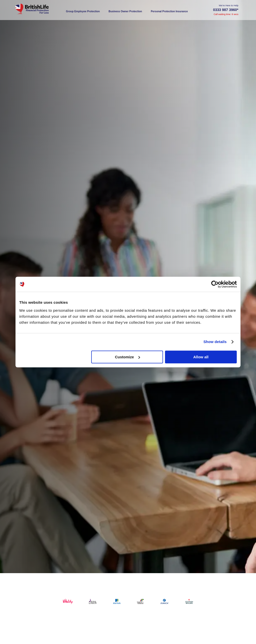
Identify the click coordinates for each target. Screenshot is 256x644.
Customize (127, 357)
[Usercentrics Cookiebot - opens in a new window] (215, 284)
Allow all (201, 357)
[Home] (38, 10)
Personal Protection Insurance (169, 11)
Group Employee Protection (83, 11)
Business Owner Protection (125, 11)
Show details (215, 342)
